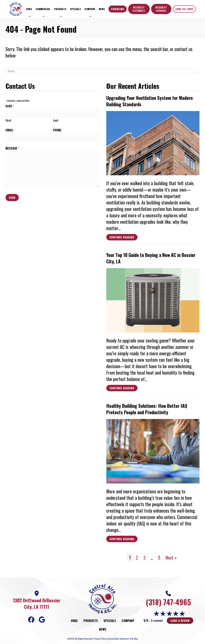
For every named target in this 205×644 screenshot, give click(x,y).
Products (60, 10)
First (8, 120)
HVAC (29, 10)
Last (56, 120)
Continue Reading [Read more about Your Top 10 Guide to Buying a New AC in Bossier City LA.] (122, 389)
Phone (57, 130)
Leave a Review (180, 621)
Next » (171, 557)
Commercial (43, 10)
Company (90, 10)
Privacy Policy (100, 639)
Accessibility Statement (118, 639)
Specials (75, 9)
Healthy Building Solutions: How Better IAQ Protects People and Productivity (147, 409)
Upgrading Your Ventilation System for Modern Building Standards (149, 101)
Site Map (134, 639)
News (102, 9)
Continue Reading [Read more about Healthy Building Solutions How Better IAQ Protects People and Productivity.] (122, 539)
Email (10, 130)
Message (12, 147)
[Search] (102, 71)
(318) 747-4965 (184, 9)
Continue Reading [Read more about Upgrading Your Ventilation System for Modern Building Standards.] (122, 238)
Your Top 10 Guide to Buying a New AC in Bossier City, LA (151, 258)
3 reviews (157, 620)
